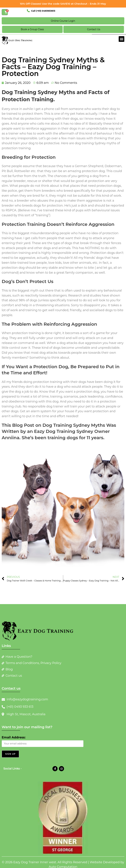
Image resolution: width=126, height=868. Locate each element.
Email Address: (14, 737)
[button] (121, 39)
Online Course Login (63, 21)
